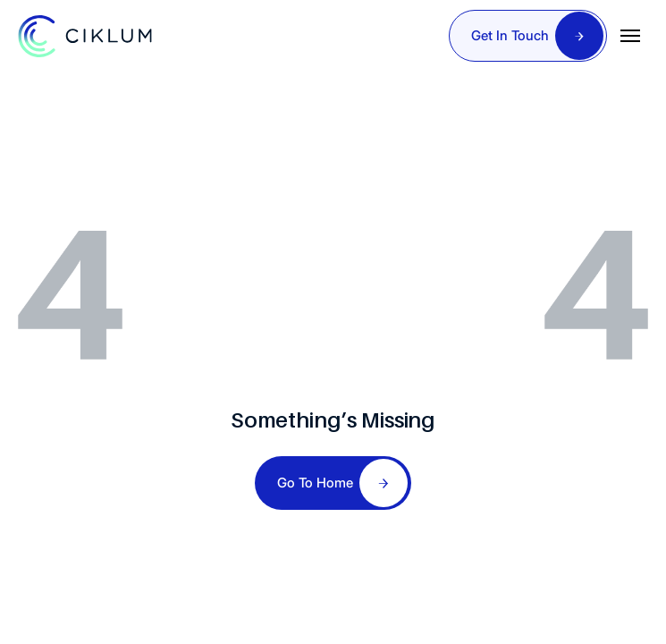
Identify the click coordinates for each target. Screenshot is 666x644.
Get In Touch (510, 35)
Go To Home (315, 483)
